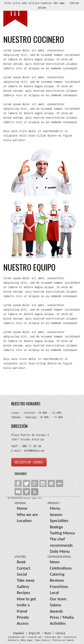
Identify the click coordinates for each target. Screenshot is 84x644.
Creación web (35, 637)
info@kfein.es (33, 451)
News (55, 562)
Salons (56, 605)
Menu (55, 508)
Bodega (56, 527)
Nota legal (27, 640)
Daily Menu (60, 551)
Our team (58, 599)
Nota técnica (43, 640)
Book (21, 562)
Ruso (48, 633)
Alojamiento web (16, 637)
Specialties (59, 521)
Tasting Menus (62, 533)
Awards (56, 611)
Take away (26, 580)
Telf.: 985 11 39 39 (26, 446)
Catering (57, 574)
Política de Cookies (63, 640)
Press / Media (62, 617)
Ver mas (59, 3)
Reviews (57, 580)
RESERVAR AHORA (29, 462)
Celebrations (61, 568)
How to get (26, 599)
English (34, 633)
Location (24, 521)
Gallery (23, 586)
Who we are (27, 515)
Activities (58, 623)
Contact (24, 568)
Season (56, 515)
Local (54, 593)
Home (22, 508)
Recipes (23, 593)
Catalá (60, 633)
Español (19, 633)
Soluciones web (53, 637)
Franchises (59, 586)
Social (22, 574)
